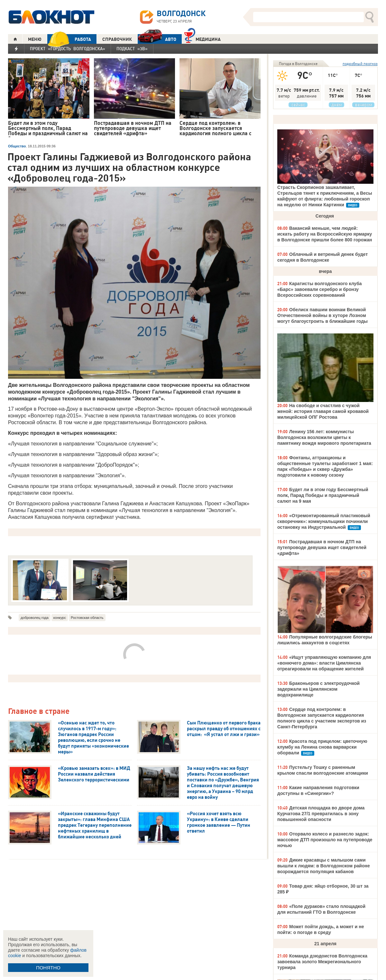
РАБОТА (69, 39)
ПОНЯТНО (48, 968)
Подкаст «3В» (132, 49)
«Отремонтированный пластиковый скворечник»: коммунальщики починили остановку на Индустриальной (324, 521)
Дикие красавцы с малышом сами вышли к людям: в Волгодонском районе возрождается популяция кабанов (324, 866)
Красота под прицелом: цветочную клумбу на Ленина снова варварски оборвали (322, 747)
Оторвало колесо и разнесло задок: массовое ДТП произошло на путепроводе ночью (325, 840)
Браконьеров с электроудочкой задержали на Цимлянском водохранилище (318, 689)
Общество (17, 146)
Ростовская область (87, 618)
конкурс (60, 618)
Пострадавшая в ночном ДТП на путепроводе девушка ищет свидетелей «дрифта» (322, 547)
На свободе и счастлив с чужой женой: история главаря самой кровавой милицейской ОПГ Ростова (323, 411)
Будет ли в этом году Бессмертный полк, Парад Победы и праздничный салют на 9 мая (323, 495)
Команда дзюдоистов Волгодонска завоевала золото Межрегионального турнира (322, 962)
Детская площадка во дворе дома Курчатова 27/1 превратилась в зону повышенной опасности (321, 814)
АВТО (157, 39)
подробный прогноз (360, 64)
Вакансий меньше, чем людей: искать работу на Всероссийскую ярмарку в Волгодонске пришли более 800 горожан (325, 234)
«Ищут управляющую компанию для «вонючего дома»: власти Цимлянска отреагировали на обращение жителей (324, 663)
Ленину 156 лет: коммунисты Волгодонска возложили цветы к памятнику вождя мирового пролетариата (324, 437)
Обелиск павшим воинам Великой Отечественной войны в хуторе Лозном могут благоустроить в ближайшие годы (322, 315)
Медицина (202, 38)
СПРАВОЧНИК (117, 39)
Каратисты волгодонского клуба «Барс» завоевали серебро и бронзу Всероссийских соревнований (320, 289)
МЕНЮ (35, 39)
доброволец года (35, 618)
